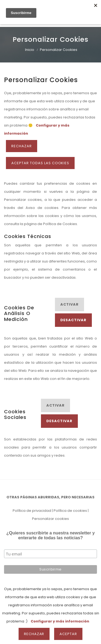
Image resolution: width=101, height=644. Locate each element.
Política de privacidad (32, 511)
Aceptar (68, 634)
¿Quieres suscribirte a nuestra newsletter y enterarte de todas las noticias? (50, 535)
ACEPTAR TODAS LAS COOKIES (40, 163)
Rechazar (22, 146)
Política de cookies (70, 511)
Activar (69, 304)
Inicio (30, 50)
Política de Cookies (60, 224)
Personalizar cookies (50, 519)
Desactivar (73, 320)
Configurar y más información (60, 621)
